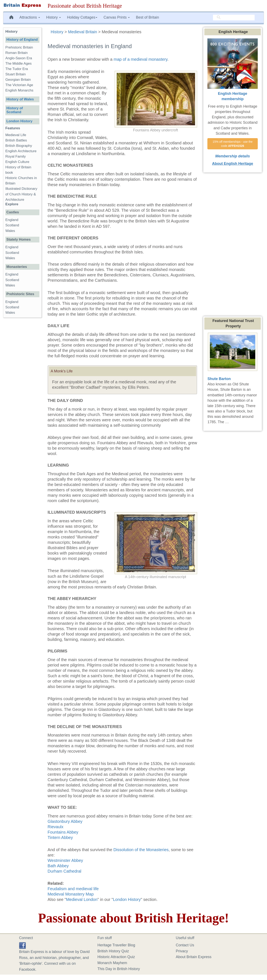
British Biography (19, 146)
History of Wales (20, 99)
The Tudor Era (17, 69)
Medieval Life (16, 135)
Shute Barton (219, 379)
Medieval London (82, 899)
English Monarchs (19, 90)
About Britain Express (194, 957)
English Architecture (21, 151)
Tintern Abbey (60, 837)
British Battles (16, 140)
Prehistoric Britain (19, 47)
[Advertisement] (22, 385)
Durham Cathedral (64, 871)
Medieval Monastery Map (71, 894)
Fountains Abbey (63, 832)
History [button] (54, 17)
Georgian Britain (18, 80)
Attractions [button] (30, 17)
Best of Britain (147, 17)
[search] (234, 18)
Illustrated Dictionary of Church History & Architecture (21, 194)
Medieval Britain (83, 32)
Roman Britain (16, 53)
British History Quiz (113, 951)
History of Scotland (15, 110)
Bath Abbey (58, 866)
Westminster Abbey (65, 860)
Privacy (182, 951)
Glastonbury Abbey (65, 821)
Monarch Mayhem (112, 963)
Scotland (12, 225)
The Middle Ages (18, 64)
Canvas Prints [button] (117, 17)
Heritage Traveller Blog (116, 945)
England (12, 220)
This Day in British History (119, 969)
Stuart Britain (16, 74)
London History (127, 899)
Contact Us (185, 945)
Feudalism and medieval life (73, 889)
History (57, 32)
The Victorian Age (19, 85)
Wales (10, 231)
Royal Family (16, 156)
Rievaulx (56, 827)
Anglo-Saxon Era (19, 58)
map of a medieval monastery (141, 59)
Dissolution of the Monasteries (141, 850)
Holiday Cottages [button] (82, 17)
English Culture (17, 162)
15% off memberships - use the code (233, 144)
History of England (22, 40)
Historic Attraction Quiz (116, 957)
